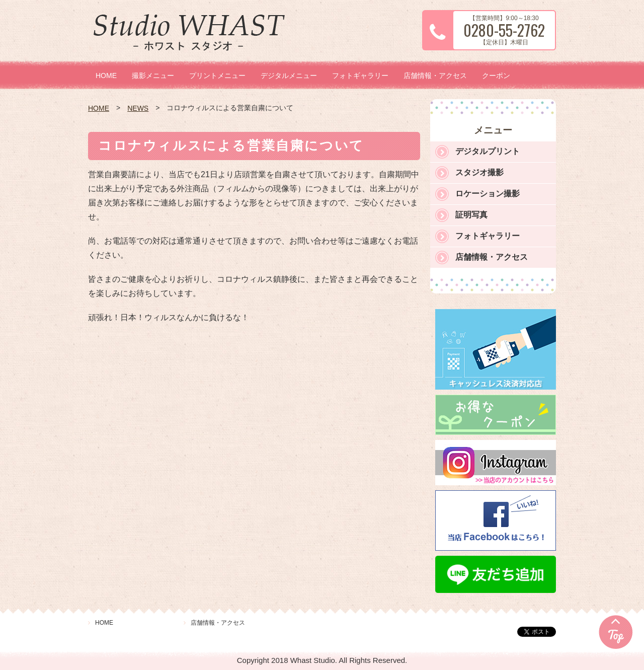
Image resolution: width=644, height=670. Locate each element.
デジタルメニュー (289, 76)
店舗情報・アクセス (435, 76)
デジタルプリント (488, 151)
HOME (106, 76)
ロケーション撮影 (488, 194)
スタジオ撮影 (479, 172)
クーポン (496, 76)
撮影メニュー (153, 76)
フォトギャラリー (360, 76)
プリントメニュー (217, 76)
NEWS (138, 108)
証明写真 (471, 215)
